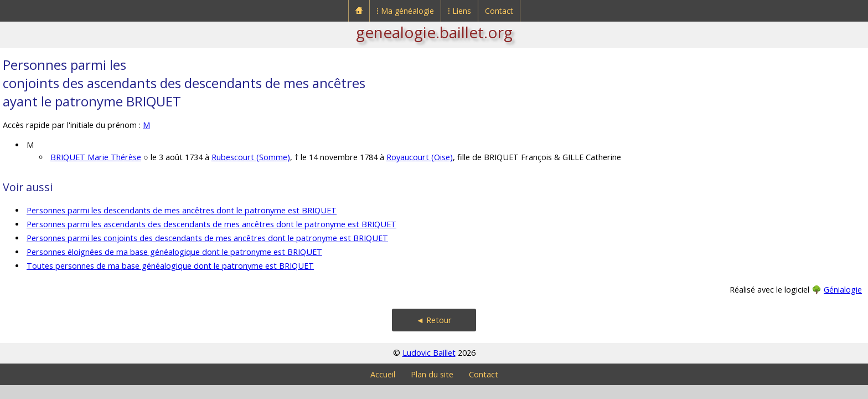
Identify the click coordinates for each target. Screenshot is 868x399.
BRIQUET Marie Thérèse (96, 157)
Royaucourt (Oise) (420, 157)
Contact (499, 11)
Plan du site (432, 374)
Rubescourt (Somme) (251, 157)
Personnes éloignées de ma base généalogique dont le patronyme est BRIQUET (174, 252)
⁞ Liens (459, 11)
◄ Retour (434, 320)
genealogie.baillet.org (434, 32)
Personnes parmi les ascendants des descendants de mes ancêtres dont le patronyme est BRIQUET (211, 224)
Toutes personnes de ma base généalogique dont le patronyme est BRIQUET (170, 266)
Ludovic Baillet (429, 353)
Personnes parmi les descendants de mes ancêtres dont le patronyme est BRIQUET (182, 210)
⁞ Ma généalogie (405, 11)
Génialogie (843, 290)
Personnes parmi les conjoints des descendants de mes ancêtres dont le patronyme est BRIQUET (207, 238)
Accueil (383, 374)
